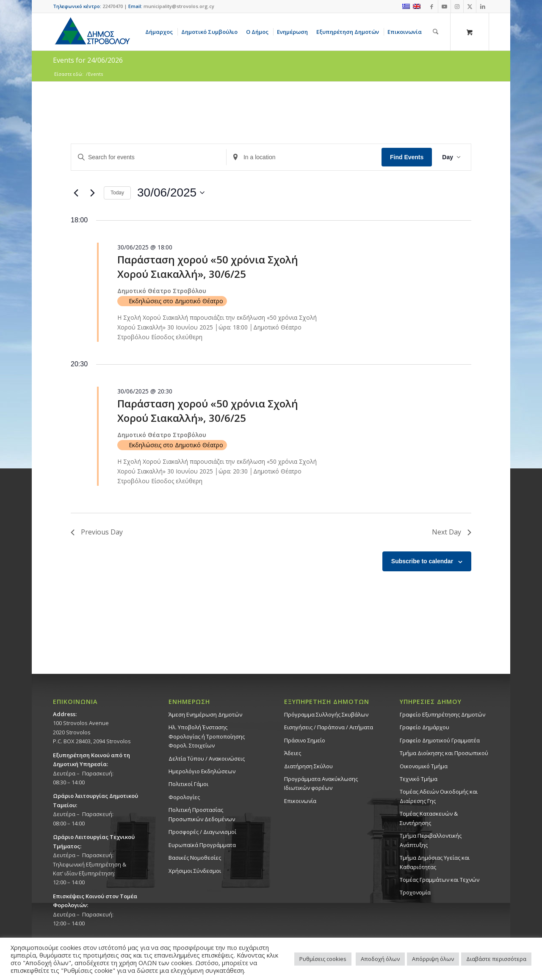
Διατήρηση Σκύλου (308, 766)
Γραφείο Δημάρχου (424, 727)
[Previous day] (76, 193)
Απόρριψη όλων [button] (433, 959)
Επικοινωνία (300, 801)
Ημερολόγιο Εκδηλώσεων (202, 771)
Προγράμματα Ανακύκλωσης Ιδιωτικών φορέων (321, 783)
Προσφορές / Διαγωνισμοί (202, 832)
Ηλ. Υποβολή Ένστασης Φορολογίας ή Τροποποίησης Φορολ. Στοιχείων (207, 736)
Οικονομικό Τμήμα (424, 766)
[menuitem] (160, 32)
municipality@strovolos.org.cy (179, 6)
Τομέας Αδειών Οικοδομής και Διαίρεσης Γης (439, 796)
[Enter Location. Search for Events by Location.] (304, 157)
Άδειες (293, 753)
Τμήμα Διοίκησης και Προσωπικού (444, 753)
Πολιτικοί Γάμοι (188, 784)
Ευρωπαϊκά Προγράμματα (202, 845)
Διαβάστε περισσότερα (496, 959)
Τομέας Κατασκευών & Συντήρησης (429, 818)
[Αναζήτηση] (436, 32)
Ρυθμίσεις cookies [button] (323, 959)
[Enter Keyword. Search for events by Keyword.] (149, 157)
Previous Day (97, 532)
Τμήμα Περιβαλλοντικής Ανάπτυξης (431, 840)
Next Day (452, 532)
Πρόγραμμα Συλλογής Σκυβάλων (326, 714)
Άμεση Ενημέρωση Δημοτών (205, 714)
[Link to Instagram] (457, 6)
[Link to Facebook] (432, 6)
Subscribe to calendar (422, 561)
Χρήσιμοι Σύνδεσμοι (195, 871)
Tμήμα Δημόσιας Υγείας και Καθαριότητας (435, 862)
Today (117, 193)
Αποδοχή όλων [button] (380, 959)
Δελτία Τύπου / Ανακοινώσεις (207, 759)
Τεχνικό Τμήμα (419, 779)
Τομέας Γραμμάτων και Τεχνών (440, 880)
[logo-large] (92, 32)
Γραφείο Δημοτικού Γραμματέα (440, 740)
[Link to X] (470, 6)
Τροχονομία (415, 892)
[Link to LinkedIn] (483, 6)
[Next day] (92, 193)
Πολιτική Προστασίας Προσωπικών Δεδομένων (202, 814)
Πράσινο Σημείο (305, 740)
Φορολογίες (184, 797)
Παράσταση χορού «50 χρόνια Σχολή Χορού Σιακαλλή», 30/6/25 (208, 267)
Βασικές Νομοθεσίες (195, 858)
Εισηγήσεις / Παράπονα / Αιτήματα (329, 727)
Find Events (407, 157)
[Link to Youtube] (444, 6)
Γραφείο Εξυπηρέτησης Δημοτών (442, 714)
